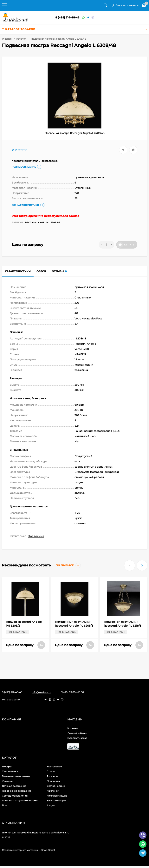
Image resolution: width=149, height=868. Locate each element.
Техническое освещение (17, 791)
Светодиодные (56, 786)
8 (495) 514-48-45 (67, 17)
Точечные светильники (16, 776)
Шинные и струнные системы (20, 801)
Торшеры (52, 776)
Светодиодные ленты (15, 796)
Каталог (21, 39)
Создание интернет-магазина (20, 850)
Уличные (7, 781)
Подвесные (36, 536)
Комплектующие (57, 796)
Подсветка (53, 781)
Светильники (10, 771)
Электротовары (56, 801)
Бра (4, 805)
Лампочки (53, 791)
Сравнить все (68, 565)
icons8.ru (64, 833)
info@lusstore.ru (41, 692)
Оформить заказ (77, 738)
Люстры (7, 767)
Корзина (72, 728)
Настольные (54, 767)
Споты (51, 771)
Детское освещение (14, 786)
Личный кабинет (77, 733)
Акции (51, 805)
